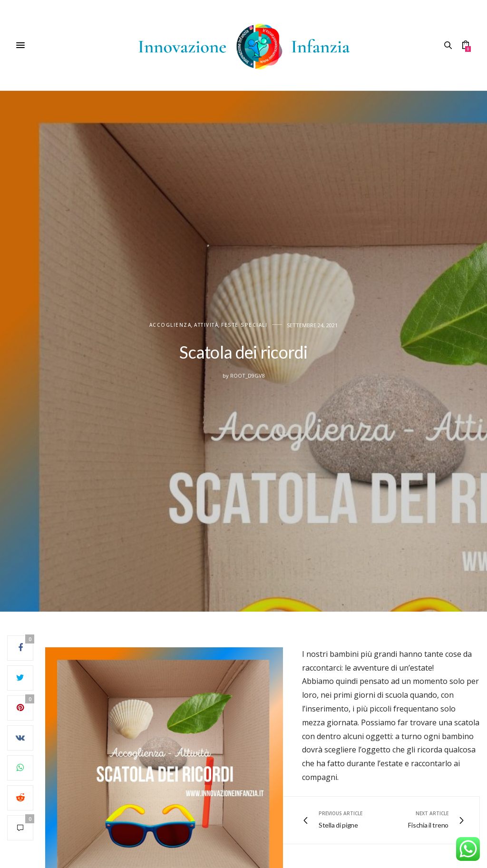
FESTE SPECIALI (244, 325)
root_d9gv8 (248, 375)
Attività (206, 325)
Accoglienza (170, 325)
